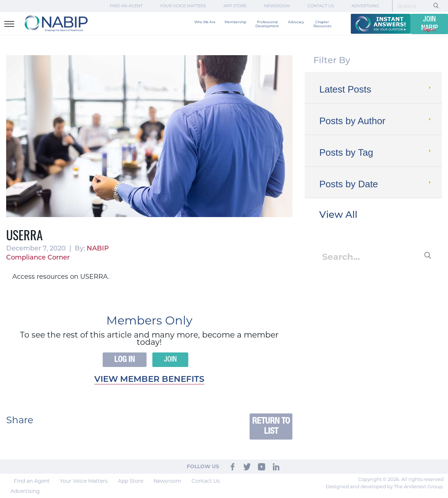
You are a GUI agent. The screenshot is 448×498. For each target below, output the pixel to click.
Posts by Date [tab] (376, 184)
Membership (235, 22)
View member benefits (149, 380)
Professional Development (267, 24)
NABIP (98, 249)
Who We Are (205, 22)
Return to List (271, 426)
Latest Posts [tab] (376, 89)
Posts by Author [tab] (376, 121)
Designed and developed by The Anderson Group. (385, 486)
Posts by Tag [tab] (376, 152)
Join (170, 360)
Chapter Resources (322, 24)
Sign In (429, 30)
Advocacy (296, 22)
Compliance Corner (38, 258)
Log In (125, 360)
